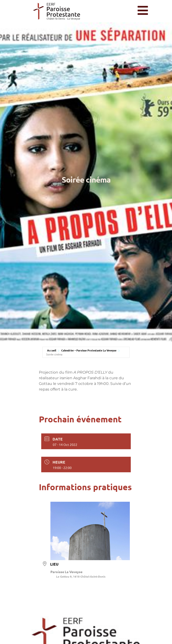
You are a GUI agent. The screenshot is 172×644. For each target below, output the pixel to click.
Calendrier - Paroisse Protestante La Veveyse (89, 350)
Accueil (52, 350)
